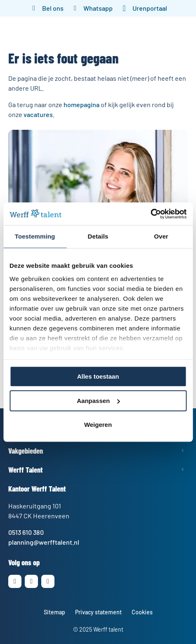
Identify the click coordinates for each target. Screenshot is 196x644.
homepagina (81, 104)
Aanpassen (98, 401)
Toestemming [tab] (35, 236)
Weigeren (98, 425)
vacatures (38, 114)
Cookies (142, 612)
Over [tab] (161, 236)
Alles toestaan (98, 376)
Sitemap (54, 612)
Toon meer (98, 450)
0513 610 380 (26, 532)
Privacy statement (98, 612)
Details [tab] (98, 236)
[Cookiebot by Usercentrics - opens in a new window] (150, 214)
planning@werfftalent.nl (44, 542)
